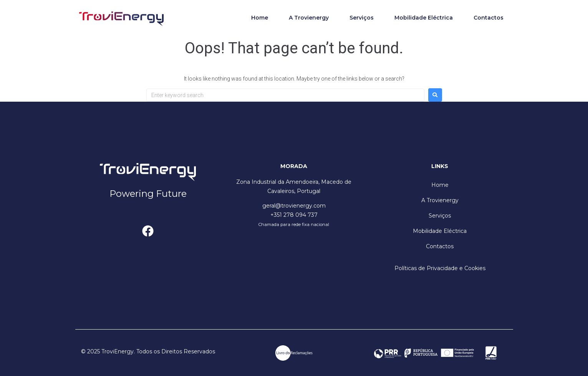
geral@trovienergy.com (294, 206)
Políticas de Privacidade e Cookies (440, 268)
